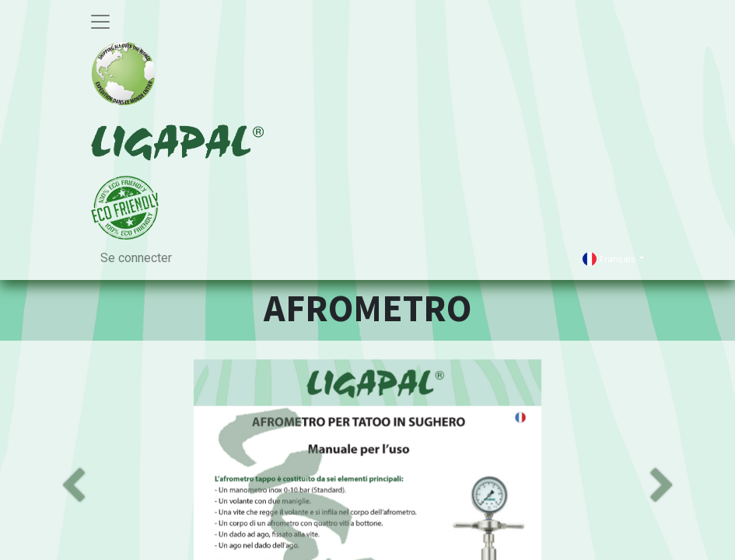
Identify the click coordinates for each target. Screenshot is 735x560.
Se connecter (136, 258)
